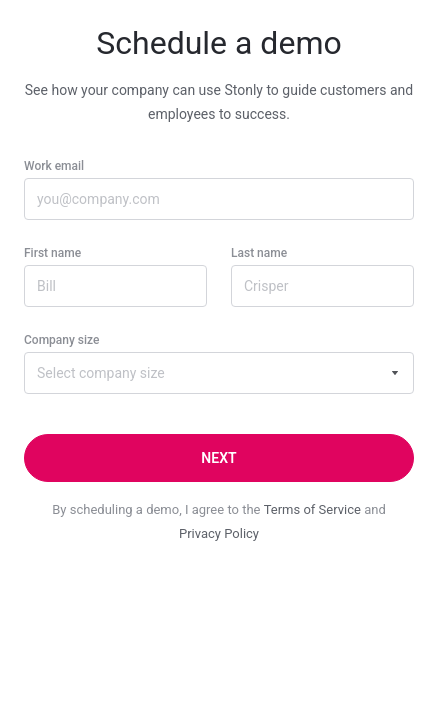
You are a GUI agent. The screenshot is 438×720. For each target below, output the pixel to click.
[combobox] (219, 373)
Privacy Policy (219, 533)
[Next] (219, 458)
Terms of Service (312, 509)
